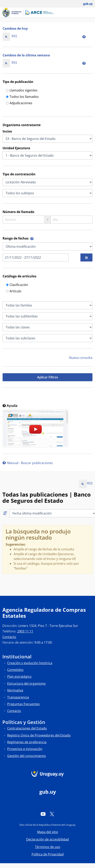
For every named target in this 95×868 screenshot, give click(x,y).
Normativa (15, 690)
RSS (10, 36)
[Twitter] (52, 814)
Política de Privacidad (48, 854)
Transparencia (18, 697)
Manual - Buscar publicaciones (28, 463)
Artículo (14, 291)
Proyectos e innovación (25, 749)
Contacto (9, 637)
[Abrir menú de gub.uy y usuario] (85, 4)
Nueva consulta (81, 358)
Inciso (7, 131)
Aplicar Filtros (48, 377)
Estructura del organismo (26, 683)
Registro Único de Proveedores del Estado (39, 735)
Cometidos (15, 670)
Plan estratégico (19, 677)
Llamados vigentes (22, 91)
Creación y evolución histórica (30, 663)
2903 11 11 (25, 631)
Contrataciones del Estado (27, 728)
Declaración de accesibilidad (47, 839)
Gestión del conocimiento (27, 756)
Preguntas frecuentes (23, 704)
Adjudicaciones (19, 103)
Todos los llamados (22, 97)
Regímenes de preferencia (27, 742)
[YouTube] (43, 814)
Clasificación (17, 285)
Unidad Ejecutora (16, 148)
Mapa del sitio (48, 832)
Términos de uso (48, 847)
